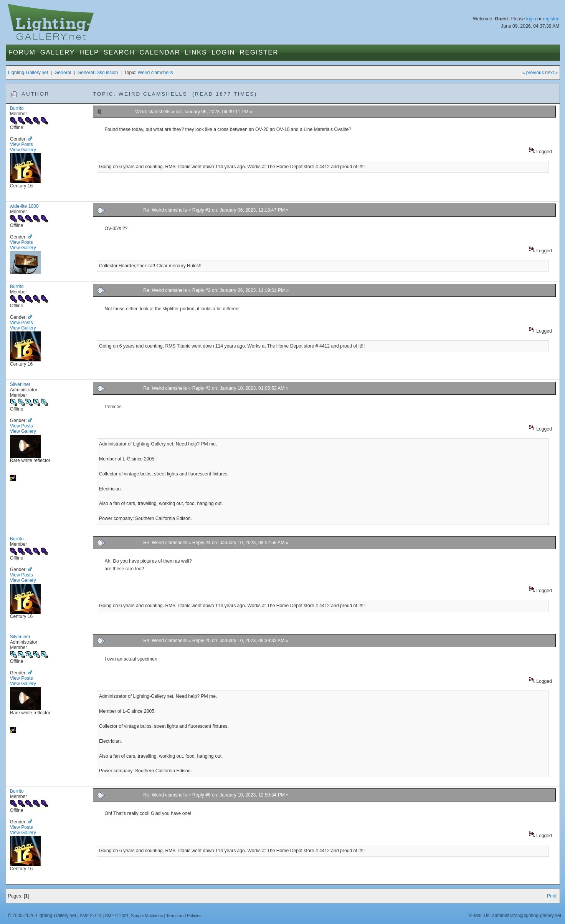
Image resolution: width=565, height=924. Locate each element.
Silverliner (20, 384)
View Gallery (23, 150)
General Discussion (98, 73)
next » (551, 73)
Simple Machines (147, 916)
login (531, 19)
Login (223, 52)
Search (119, 52)
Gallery (58, 52)
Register (259, 52)
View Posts (21, 144)
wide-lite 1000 (24, 206)
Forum (22, 52)
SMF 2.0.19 (91, 916)
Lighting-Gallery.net (28, 73)
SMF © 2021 (117, 916)
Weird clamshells (155, 73)
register (550, 19)
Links (196, 52)
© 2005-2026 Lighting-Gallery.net (42, 916)
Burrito (17, 108)
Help (89, 52)
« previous (533, 73)
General (63, 73)
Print (552, 896)
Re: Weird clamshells (165, 210)
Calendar (160, 52)
